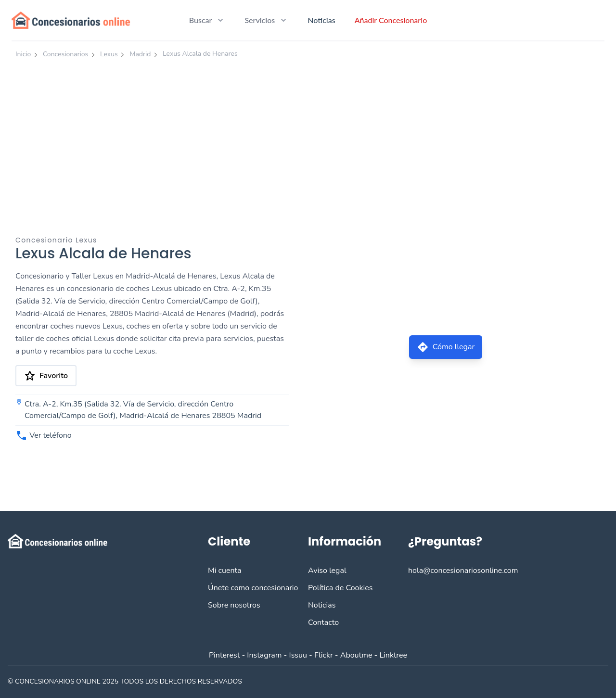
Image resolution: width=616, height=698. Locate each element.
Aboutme (356, 655)
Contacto (323, 622)
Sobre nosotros (234, 605)
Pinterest (224, 655)
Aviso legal (327, 571)
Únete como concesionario (253, 588)
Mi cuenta (225, 571)
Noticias (321, 20)
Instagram (264, 655)
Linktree (393, 655)
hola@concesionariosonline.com (463, 571)
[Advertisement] (308, 136)
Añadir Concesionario (391, 20)
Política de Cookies (340, 588)
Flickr (324, 655)
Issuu (298, 655)
